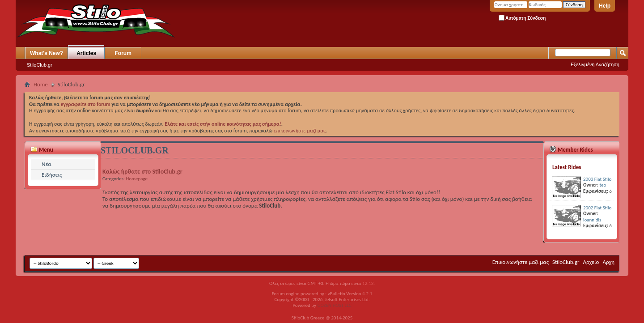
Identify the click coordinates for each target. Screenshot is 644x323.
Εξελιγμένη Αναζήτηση (595, 64)
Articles (86, 53)
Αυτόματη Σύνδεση (522, 18)
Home (41, 84)
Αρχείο (591, 262)
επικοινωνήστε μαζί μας (300, 131)
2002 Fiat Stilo (597, 208)
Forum (123, 53)
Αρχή (608, 262)
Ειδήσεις (52, 175)
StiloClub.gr (40, 65)
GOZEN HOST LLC (335, 305)
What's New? (47, 53)
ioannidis (592, 220)
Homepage (137, 179)
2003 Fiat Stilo (597, 179)
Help (605, 6)
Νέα (47, 164)
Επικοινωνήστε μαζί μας (521, 262)
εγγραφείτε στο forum (86, 104)
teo (603, 185)
